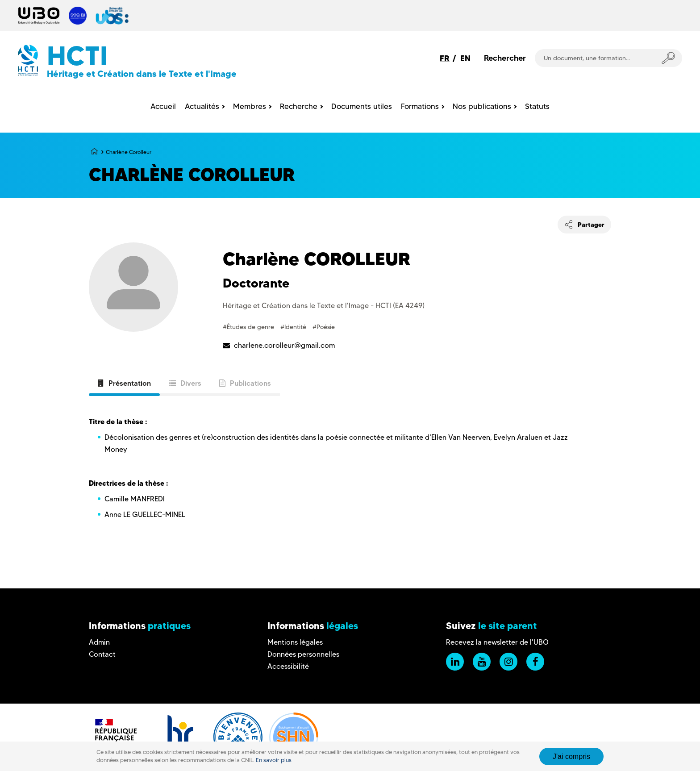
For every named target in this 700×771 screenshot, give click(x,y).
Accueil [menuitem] (163, 106)
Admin (99, 642)
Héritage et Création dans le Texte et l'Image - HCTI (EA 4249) (324, 306)
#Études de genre (249, 327)
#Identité (294, 327)
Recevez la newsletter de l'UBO (497, 642)
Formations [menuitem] (420, 106)
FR (445, 58)
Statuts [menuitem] (537, 106)
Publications (245, 383)
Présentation (124, 383)
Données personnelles (303, 654)
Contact (102, 654)
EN (465, 58)
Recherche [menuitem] (299, 106)
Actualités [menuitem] (202, 106)
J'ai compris (571, 756)
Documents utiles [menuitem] (362, 106)
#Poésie (324, 327)
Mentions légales (295, 642)
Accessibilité (288, 666)
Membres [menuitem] (250, 106)
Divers (185, 383)
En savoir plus (274, 760)
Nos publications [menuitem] (482, 106)
